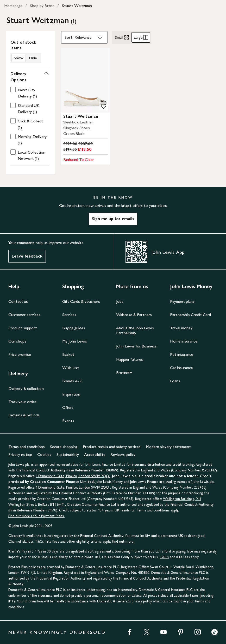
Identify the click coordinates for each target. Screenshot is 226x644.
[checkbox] (29, 93)
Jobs (120, 301)
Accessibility (95, 454)
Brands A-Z (72, 381)
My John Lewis (75, 341)
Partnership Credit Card (190, 315)
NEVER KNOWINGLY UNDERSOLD (57, 632)
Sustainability (68, 454)
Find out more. (123, 541)
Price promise (20, 354)
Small (122, 37)
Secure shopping (64, 447)
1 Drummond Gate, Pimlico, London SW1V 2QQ (73, 476)
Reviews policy (123, 454)
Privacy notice (20, 454)
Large (141, 37)
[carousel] (86, 80)
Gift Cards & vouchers (81, 301)
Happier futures (130, 359)
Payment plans (182, 301)
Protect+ (124, 373)
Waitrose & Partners (134, 315)
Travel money (181, 328)
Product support (23, 328)
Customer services (24, 315)
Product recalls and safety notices (112, 447)
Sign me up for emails (113, 219)
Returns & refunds (24, 415)
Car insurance (181, 368)
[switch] (30, 51)
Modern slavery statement (168, 447)
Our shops (17, 341)
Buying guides (74, 328)
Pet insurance (182, 354)
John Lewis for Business (136, 346)
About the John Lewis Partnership (135, 330)
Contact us (18, 301)
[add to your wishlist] (104, 106)
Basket (68, 354)
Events (68, 421)
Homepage (13, 6)
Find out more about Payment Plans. (36, 516)
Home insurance (184, 341)
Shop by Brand (42, 6)
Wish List (71, 368)
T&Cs (164, 557)
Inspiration (71, 394)
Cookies (44, 454)
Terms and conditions (27, 447)
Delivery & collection (26, 388)
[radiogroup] (131, 37)
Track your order (22, 402)
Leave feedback (27, 256)
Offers (68, 407)
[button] (30, 77)
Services (69, 315)
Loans (175, 381)
